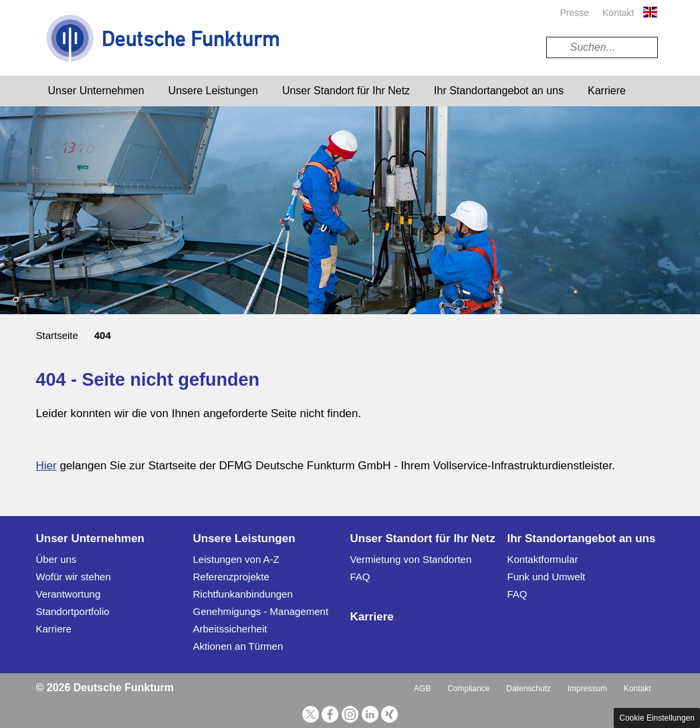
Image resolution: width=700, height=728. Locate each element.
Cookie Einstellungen (657, 718)
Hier (46, 466)
